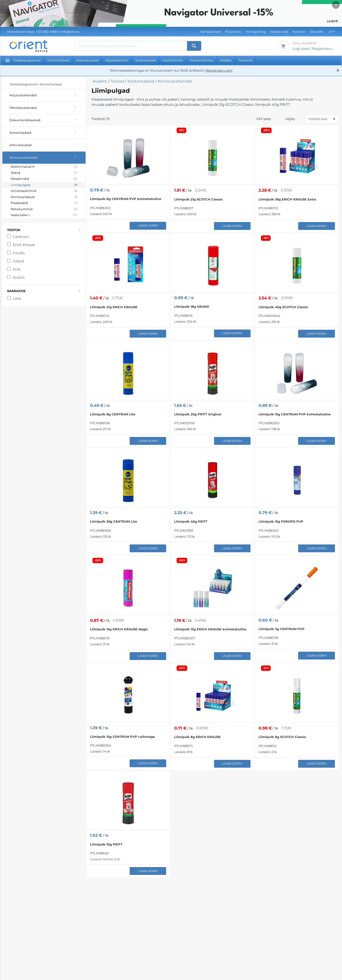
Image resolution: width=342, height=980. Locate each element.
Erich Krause (24, 245)
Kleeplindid (44, 179)
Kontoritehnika (202, 60)
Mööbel (226, 60)
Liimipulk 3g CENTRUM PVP (282, 629)
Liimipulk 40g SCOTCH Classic (283, 307)
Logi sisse (301, 49)
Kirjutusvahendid (48, 95)
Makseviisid (279, 32)
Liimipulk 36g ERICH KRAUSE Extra (287, 199)
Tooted (117, 81)
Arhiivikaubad (48, 144)
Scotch (19, 277)
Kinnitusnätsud (44, 197)
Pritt (17, 269)
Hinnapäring (255, 32)
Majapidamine (117, 60)
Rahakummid (44, 209)
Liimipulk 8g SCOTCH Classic (282, 737)
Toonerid (245, 60)
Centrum (21, 237)
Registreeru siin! (219, 70)
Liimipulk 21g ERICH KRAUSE (114, 307)
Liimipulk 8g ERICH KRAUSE (197, 737)
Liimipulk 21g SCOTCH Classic (198, 199)
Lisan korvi (148, 225)
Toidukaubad (145, 60)
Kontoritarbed (58, 60)
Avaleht (100, 81)
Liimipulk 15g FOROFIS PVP (281, 521)
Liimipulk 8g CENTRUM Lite (113, 414)
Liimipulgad (44, 185)
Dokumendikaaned (48, 119)
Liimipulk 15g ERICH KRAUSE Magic (119, 629)
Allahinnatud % (44, 167)
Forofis (19, 253)
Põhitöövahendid (48, 107)
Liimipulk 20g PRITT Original (198, 414)
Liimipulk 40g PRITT (191, 521)
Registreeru (322, 49)
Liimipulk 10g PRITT (106, 844)
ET (331, 32)
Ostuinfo (316, 32)
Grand (18, 261)
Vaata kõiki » (44, 215)
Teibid (44, 173)
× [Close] (336, 5)
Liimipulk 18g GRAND (192, 307)
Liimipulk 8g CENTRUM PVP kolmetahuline (126, 199)
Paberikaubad (87, 60)
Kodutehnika (173, 60)
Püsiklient (233, 32)
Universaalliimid (44, 191)
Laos (17, 298)
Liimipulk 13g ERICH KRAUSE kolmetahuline (210, 629)
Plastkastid (44, 203)
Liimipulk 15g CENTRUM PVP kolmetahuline (295, 414)
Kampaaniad (210, 32)
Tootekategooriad (23, 60)
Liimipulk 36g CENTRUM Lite (114, 521)
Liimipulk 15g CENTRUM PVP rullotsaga (122, 737)
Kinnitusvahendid (48, 157)
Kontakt (299, 32)
